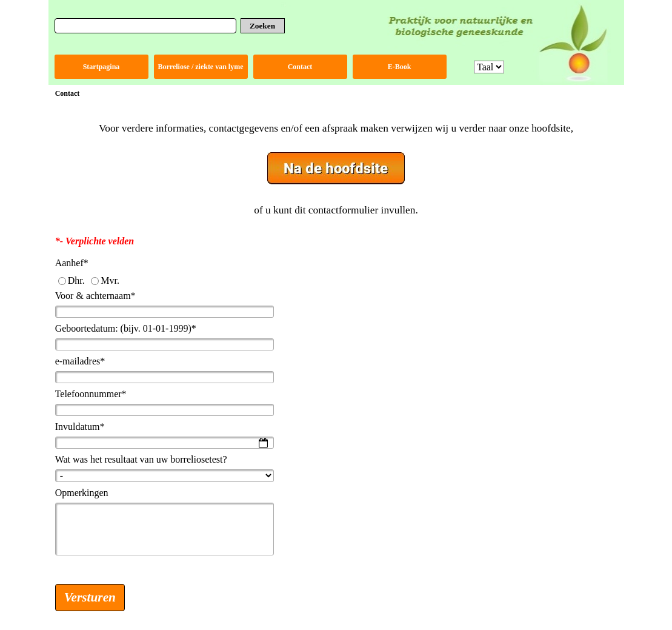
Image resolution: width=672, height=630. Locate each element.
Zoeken (262, 26)
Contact (300, 67)
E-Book (400, 67)
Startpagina (101, 67)
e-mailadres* (80, 361)
